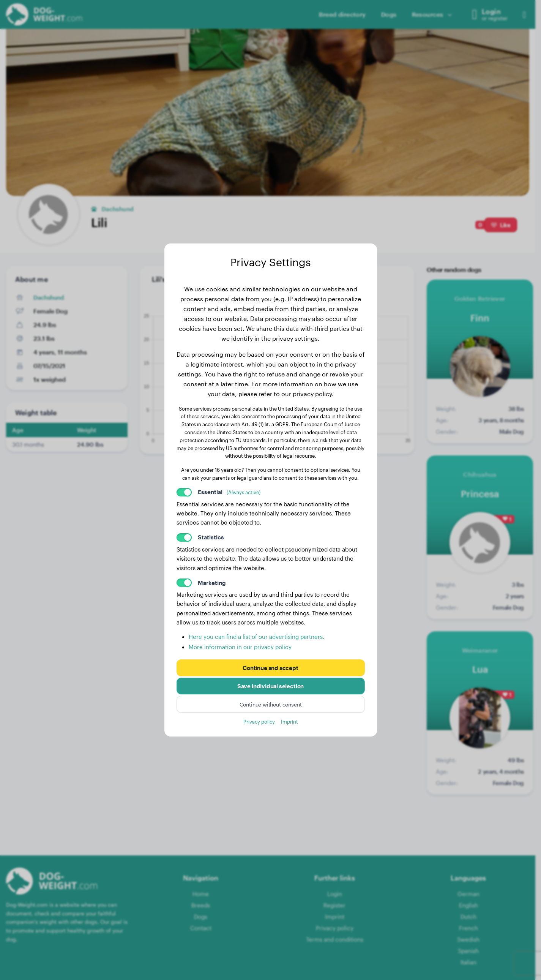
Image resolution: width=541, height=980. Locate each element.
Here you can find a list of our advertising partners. (256, 637)
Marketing (212, 583)
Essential (229, 492)
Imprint (289, 722)
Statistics (211, 537)
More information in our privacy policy (240, 647)
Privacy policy (259, 722)
